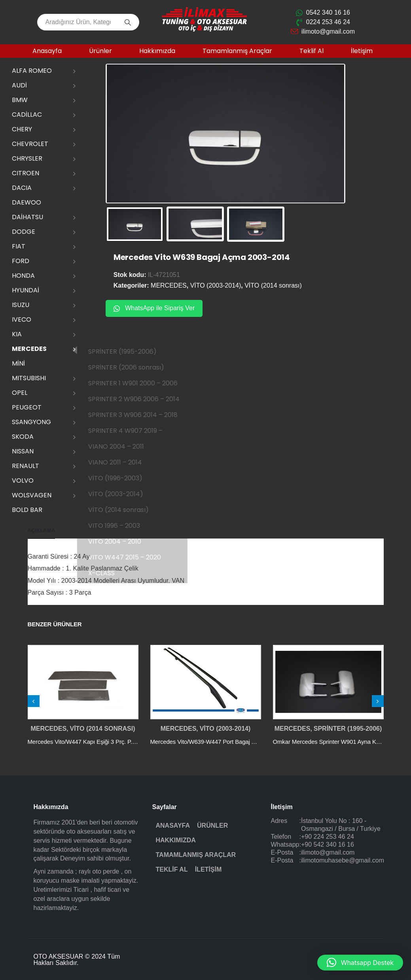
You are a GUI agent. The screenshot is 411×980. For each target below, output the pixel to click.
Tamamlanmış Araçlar (237, 51)
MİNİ (18, 363)
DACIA (22, 188)
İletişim (362, 51)
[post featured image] (83, 682)
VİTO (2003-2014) (124, 494)
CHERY (22, 129)
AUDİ (19, 85)
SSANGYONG (31, 422)
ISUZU (21, 305)
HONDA (23, 276)
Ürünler (100, 51)
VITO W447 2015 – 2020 (133, 557)
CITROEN (26, 173)
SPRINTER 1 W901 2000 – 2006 (142, 383)
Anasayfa (47, 51)
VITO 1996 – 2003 (123, 526)
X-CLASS (110, 573)
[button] (360, 963)
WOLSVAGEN (32, 495)
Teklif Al (312, 51)
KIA (17, 334)
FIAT (19, 246)
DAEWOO (27, 202)
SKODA (23, 437)
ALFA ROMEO (32, 71)
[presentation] (34, 701)
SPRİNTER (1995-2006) (131, 352)
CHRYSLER (27, 158)
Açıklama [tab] (41, 530)
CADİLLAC (27, 115)
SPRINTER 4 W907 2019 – (134, 431)
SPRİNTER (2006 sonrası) (135, 367)
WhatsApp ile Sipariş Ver (154, 307)
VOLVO (23, 481)
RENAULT (26, 466)
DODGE (24, 232)
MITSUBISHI (29, 378)
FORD (21, 261)
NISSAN (23, 451)
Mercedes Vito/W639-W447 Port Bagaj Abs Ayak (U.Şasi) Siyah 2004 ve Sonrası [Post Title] (254, 742)
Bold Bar (27, 510)
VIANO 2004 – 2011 (125, 446)
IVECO (22, 319)
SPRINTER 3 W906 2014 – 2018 (142, 415)
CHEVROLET (30, 144)
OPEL (20, 393)
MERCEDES (29, 349)
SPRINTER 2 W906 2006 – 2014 (143, 399)
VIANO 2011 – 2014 (124, 462)
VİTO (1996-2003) (124, 478)
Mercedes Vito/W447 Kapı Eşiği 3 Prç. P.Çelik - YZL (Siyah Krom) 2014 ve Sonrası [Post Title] (134, 742)
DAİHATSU (27, 217)
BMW (20, 100)
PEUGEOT (27, 407)
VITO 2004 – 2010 (123, 541)
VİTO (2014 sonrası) (127, 510)
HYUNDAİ (26, 290)
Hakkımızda (157, 51)
